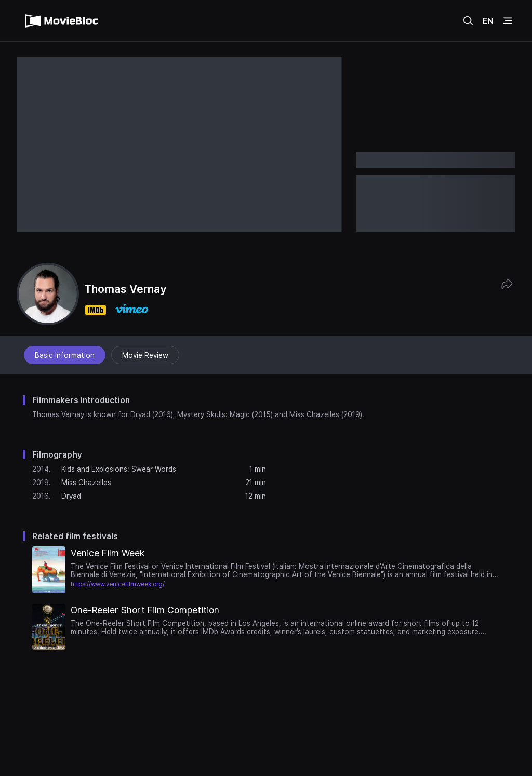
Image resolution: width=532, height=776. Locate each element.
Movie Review (145, 355)
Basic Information (65, 355)
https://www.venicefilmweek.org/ (118, 584)
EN (488, 21)
